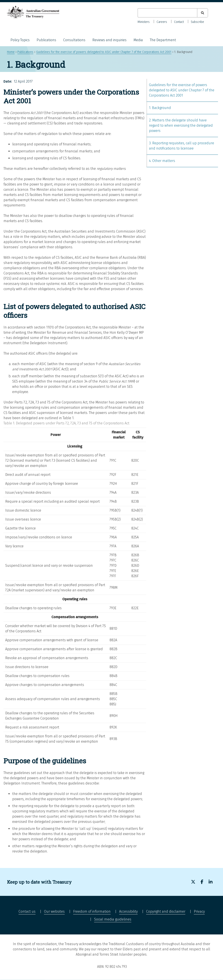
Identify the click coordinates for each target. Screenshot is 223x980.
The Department (163, 40)
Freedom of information (92, 911)
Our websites (54, 911)
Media (138, 40)
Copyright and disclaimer (166, 911)
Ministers (144, 22)
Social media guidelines (113, 919)
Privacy (199, 911)
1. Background (160, 108)
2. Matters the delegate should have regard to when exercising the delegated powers (181, 125)
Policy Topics (20, 40)
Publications (46, 40)
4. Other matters (162, 161)
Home (11, 52)
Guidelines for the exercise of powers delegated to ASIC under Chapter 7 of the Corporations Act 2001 (104, 52)
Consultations (74, 40)
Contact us (27, 911)
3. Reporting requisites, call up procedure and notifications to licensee (182, 146)
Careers (162, 22)
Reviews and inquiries (109, 40)
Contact (179, 22)
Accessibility (128, 911)
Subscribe (197, 22)
